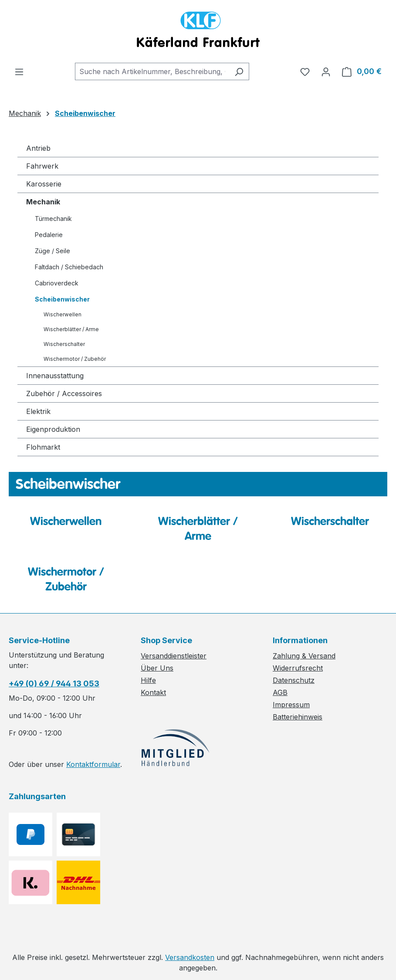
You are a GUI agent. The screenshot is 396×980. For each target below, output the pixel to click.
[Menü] (19, 71)
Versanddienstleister (174, 656)
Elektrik (38, 411)
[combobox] (152, 71)
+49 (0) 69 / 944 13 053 (54, 683)
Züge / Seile (52, 251)
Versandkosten (190, 957)
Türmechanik (53, 219)
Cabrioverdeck (57, 283)
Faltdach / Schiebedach (69, 267)
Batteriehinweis (298, 717)
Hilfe (148, 680)
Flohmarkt (43, 447)
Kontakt (153, 692)
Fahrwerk (42, 166)
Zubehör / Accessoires (64, 393)
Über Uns (157, 668)
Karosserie (44, 184)
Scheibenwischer (62, 299)
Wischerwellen (63, 314)
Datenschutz (294, 680)
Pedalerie (49, 235)
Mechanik (43, 202)
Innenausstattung (55, 376)
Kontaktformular (93, 764)
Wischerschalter (64, 344)
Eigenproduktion (53, 429)
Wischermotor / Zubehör (75, 359)
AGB (280, 692)
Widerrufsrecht (298, 668)
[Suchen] (239, 71)
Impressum (291, 705)
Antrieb (38, 148)
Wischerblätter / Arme (71, 329)
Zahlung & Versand (304, 656)
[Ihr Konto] (326, 71)
